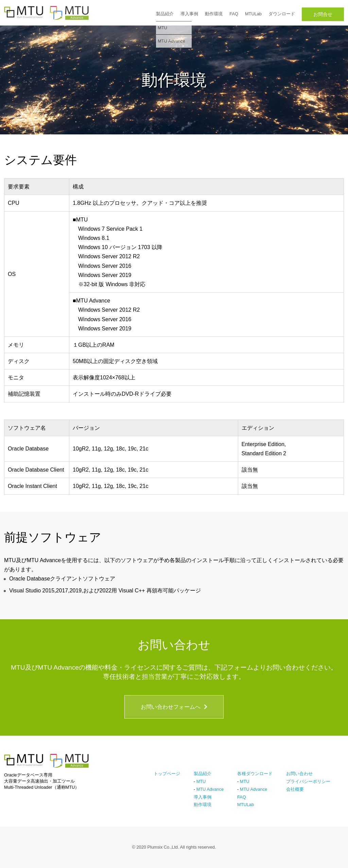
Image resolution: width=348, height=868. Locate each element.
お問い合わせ (299, 774)
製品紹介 (165, 14)
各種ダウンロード (255, 774)
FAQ (234, 14)
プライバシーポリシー (308, 781)
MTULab (253, 14)
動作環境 (214, 14)
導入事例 (189, 14)
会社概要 (295, 789)
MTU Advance (210, 789)
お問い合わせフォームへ (174, 707)
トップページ (167, 774)
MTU (201, 781)
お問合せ (323, 14)
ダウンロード (282, 14)
